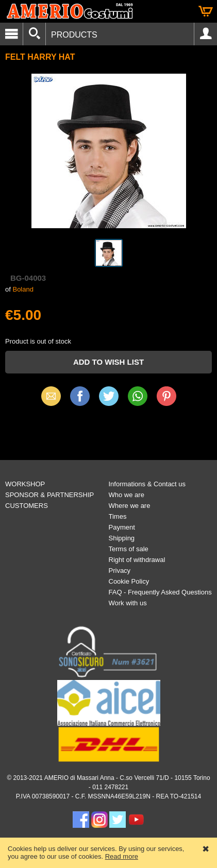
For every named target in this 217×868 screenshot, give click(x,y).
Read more (122, 856)
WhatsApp (138, 396)
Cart (206, 11)
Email (51, 396)
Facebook (80, 396)
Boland (23, 289)
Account (206, 34)
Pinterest (166, 396)
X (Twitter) (109, 400)
